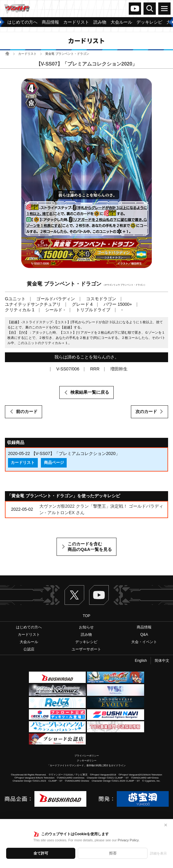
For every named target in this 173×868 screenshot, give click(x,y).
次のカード (146, 411)
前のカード (27, 411)
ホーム (7, 53)
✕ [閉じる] (166, 825)
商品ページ (54, 463)
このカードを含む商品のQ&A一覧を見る (90, 547)
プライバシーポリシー (87, 756)
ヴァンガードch (135, 9)
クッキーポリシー (87, 761)
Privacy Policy (128, 840)
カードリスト (27, 54)
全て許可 (41, 853)
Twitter (74, 595)
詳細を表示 (158, 853)
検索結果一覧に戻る (90, 392)
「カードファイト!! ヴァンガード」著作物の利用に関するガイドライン (86, 766)
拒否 (113, 853)
